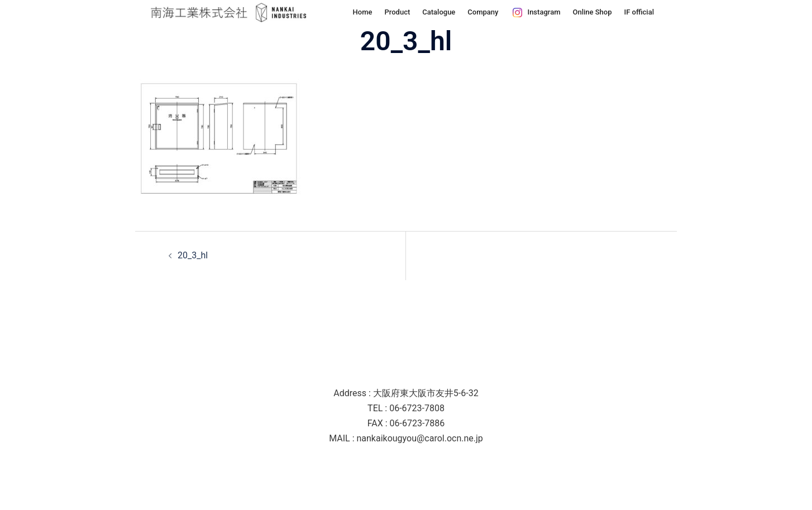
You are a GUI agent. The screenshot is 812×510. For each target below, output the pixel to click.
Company (483, 12)
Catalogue (439, 12)
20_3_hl (193, 255)
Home (363, 12)
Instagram (544, 12)
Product (397, 12)
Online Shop (592, 12)
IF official (639, 12)
